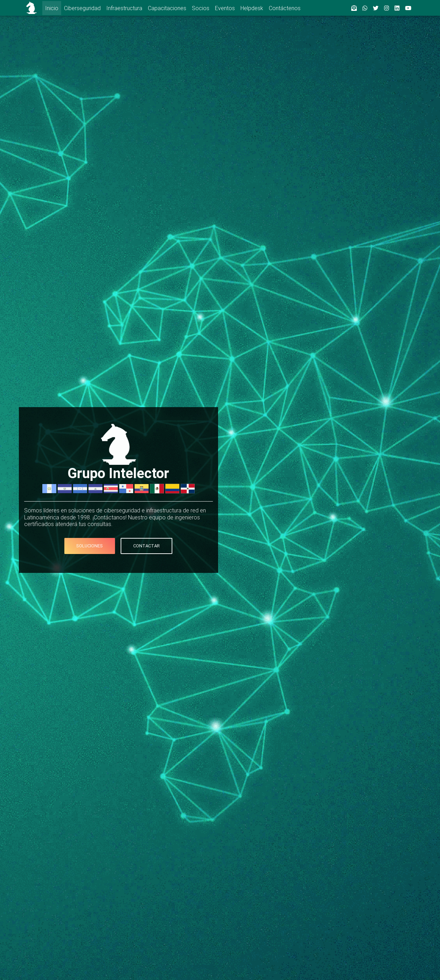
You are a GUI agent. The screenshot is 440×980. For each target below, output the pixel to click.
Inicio (52, 8)
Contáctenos (285, 8)
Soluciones (73, 546)
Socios (201, 8)
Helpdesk (252, 8)
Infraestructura (124, 8)
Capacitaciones (167, 8)
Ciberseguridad (82, 8)
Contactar (130, 546)
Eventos (225, 8)
